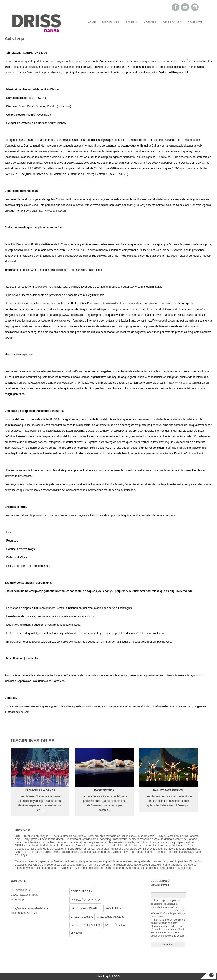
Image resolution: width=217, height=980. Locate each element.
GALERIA (131, 23)
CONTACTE (195, 23)
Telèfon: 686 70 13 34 (24, 913)
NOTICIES (150, 23)
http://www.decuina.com (52, 211)
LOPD (116, 977)
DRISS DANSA (172, 23)
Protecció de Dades (162, 910)
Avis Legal (104, 977)
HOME (91, 23)
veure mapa (18, 899)
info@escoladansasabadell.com (30, 908)
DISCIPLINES (110, 23)
